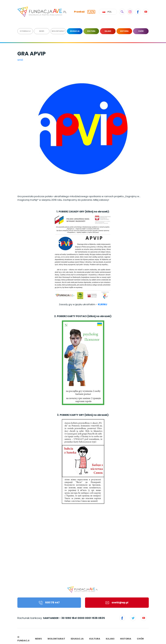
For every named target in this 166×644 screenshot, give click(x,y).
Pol (107, 12)
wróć (20, 60)
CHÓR (140, 639)
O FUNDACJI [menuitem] (25, 31)
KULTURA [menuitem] (91, 31)
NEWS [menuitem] (42, 31)
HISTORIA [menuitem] (124, 31)
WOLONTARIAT (56, 639)
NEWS (38, 639)
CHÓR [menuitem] (141, 31)
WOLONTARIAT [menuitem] (58, 31)
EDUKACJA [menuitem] (75, 31)
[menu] (83, 31)
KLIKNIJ (102, 304)
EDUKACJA (77, 639)
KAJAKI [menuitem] (108, 31)
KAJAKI (110, 639)
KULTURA (95, 639)
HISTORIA (126, 639)
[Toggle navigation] (162, 2)
